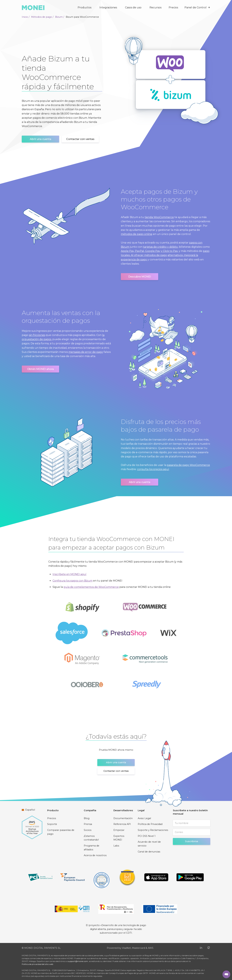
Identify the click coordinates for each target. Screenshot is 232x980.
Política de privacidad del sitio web (37, 964)
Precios (173, 7)
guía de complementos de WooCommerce (91, 587)
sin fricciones (37, 335)
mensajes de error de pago (86, 352)
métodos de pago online (137, 234)
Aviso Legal (144, 818)
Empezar (119, 830)
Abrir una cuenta (41, 139)
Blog (87, 818)
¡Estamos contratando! (91, 838)
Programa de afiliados (92, 848)
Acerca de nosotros (95, 855)
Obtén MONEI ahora (41, 369)
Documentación (123, 818)
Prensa (88, 824)
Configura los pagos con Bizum (72, 581)
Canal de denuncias (149, 852)
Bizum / (60, 17)
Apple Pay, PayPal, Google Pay (140, 251)
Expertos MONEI (119, 838)
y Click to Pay (169, 251)
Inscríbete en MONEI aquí (69, 574)
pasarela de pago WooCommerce (188, 465)
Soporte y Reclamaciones (153, 830)
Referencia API (122, 824)
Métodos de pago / (42, 17)
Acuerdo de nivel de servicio (149, 844)
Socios (88, 830)
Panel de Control (197, 7)
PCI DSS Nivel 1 (147, 836)
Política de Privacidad (150, 824)
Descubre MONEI (140, 277)
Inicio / (26, 17)
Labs (116, 846)
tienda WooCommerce (159, 217)
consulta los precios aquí (153, 469)
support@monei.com (78, 961)
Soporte (52, 824)
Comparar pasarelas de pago (61, 832)
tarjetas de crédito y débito (160, 247)
